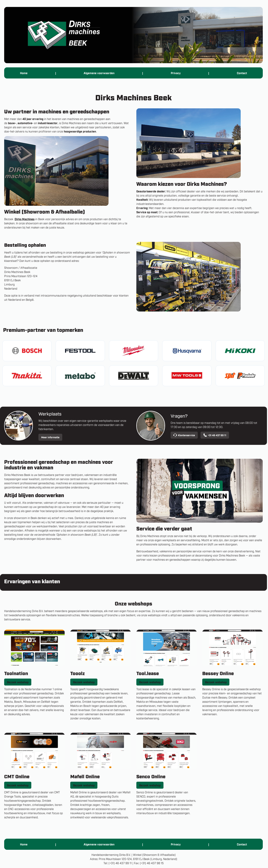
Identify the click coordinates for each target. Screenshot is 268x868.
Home (24, 73)
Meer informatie (50, 437)
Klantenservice (184, 435)
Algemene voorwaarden (99, 73)
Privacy (176, 73)
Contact (242, 73)
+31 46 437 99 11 (215, 435)
